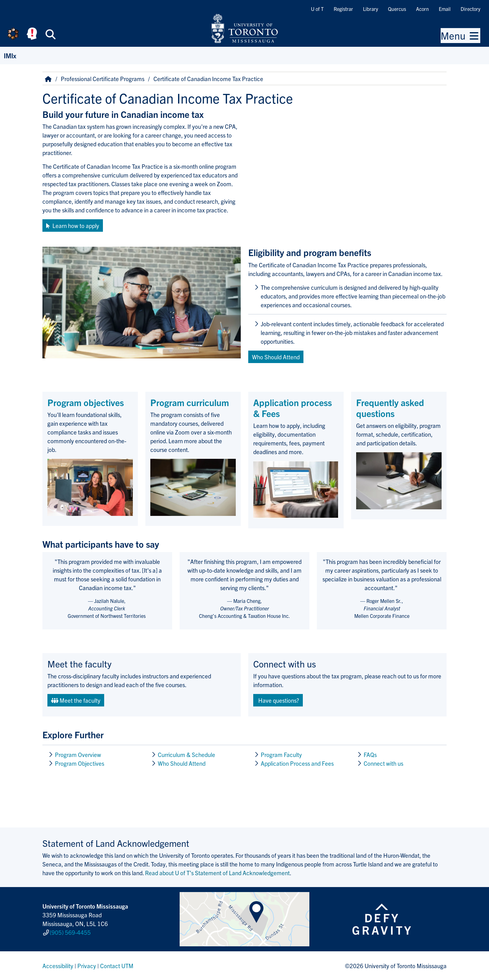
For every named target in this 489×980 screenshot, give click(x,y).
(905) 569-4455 (70, 932)
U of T (317, 9)
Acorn (422, 9)
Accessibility (58, 966)
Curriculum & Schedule (186, 754)
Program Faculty (281, 754)
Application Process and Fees (297, 763)
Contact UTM (117, 966)
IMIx (10, 55)
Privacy (87, 966)
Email (445, 9)
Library (370, 9)
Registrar (343, 9)
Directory (470, 9)
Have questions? (278, 700)
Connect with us (383, 763)
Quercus (397, 9)
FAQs (370, 754)
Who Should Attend (182, 763)
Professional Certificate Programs (103, 79)
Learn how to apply (73, 226)
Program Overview (78, 754)
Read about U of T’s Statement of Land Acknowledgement (217, 873)
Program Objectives (80, 763)
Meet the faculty (76, 700)
